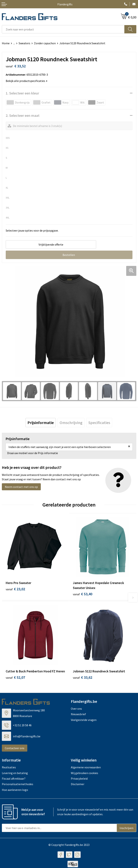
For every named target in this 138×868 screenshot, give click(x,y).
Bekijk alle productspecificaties (27, 81)
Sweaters (24, 43)
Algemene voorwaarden (86, 768)
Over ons (76, 709)
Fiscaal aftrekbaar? (14, 779)
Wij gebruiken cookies (84, 774)
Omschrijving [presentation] (71, 423)
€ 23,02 (15, 589)
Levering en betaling (15, 774)
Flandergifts (65, 4)
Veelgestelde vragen (84, 720)
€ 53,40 (83, 594)
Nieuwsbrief (78, 715)
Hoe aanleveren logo (15, 790)
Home (6, 43)
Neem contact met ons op (21, 487)
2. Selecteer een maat (23, 115)
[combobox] (63, 29)
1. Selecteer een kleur (22, 93)
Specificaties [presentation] (99, 423)
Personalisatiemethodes (18, 785)
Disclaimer (78, 785)
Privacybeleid (79, 779)
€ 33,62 (83, 678)
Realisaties (9, 768)
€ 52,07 (15, 678)
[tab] (41, 423)
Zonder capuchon (45, 43)
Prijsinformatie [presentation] (41, 423)
